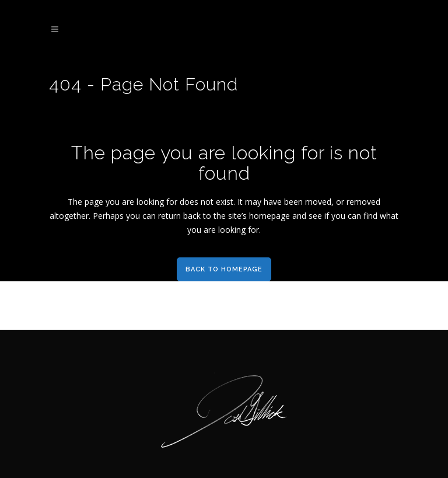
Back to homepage (224, 269)
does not (197, 202)
